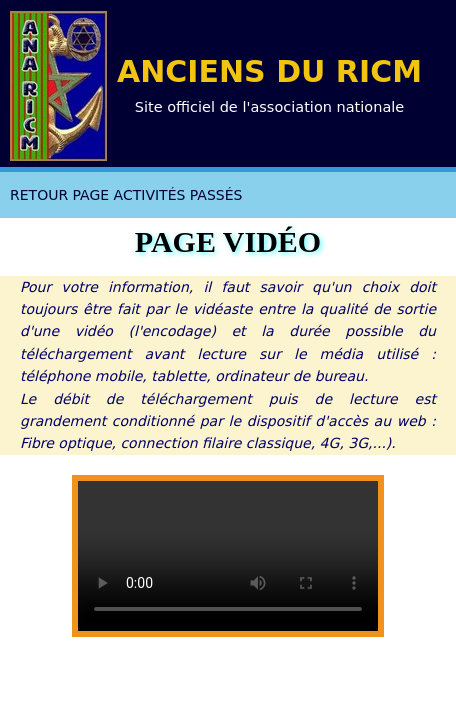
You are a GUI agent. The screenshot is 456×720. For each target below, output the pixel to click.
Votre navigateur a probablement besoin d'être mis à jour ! (228, 556)
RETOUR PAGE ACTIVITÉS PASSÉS (126, 195)
